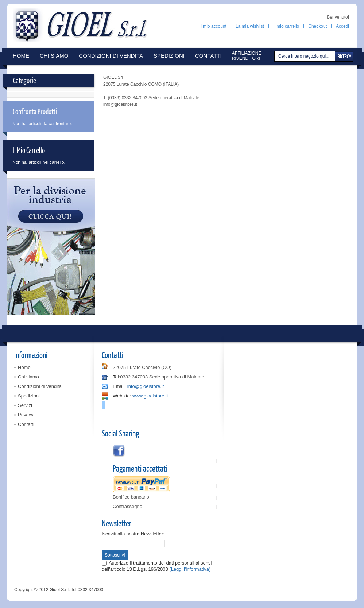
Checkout (317, 26)
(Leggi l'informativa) (190, 569)
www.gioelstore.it (150, 396)
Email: (119, 386)
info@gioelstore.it (146, 386)
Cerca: (275, 56)
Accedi (342, 26)
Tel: (116, 377)
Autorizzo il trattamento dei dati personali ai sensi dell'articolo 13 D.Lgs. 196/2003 (157, 566)
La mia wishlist (250, 26)
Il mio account (213, 26)
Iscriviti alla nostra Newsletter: (133, 534)
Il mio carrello (286, 26)
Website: (122, 396)
